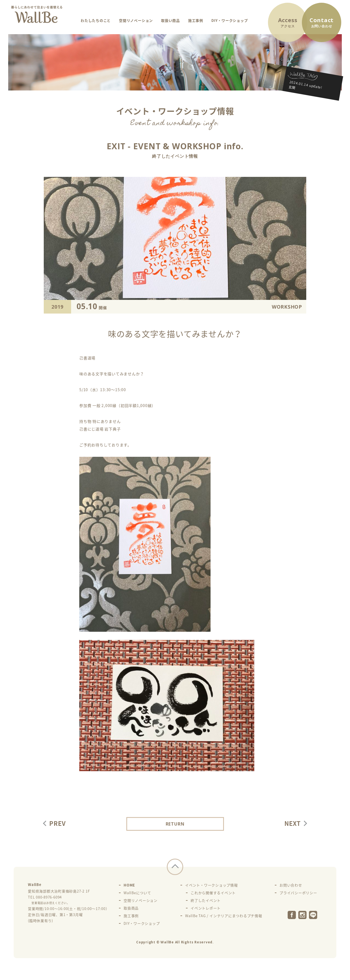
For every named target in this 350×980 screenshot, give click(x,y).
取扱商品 (131, 908)
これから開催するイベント (213, 893)
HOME (129, 885)
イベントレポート (206, 908)
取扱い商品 (170, 20)
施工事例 (196, 20)
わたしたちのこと (96, 20)
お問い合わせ (291, 885)
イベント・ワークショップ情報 (212, 885)
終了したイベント (206, 900)
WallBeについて (137, 893)
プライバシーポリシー (298, 893)
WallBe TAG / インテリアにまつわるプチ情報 (224, 916)
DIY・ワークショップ (230, 20)
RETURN (175, 824)
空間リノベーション (136, 20)
